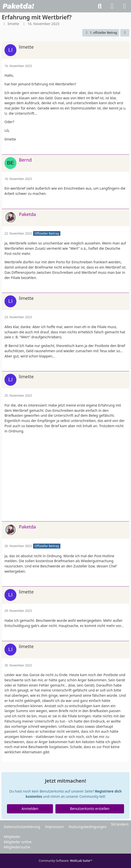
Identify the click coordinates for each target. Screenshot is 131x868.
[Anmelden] (112, 6)
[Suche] (100, 6)
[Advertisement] (66, 479)
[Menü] (125, 6)
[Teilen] (125, 33)
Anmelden (30, 809)
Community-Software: (66, 861)
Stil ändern (120, 824)
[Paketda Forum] (18, 6)
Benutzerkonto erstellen (90, 809)
